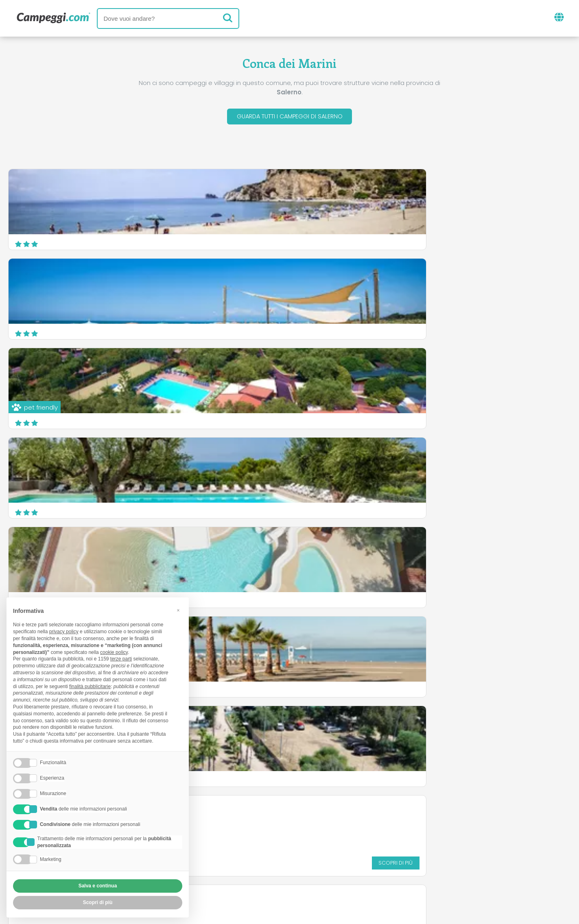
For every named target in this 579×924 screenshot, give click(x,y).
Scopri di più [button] (98, 902)
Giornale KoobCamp (304, 823)
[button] (178, 610)
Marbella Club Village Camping (256, 459)
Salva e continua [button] (98, 886)
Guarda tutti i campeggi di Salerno (290, 117)
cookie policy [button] (114, 652)
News (248, 823)
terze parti (121, 659)
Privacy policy (252, 871)
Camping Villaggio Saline (439, 459)
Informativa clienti (319, 871)
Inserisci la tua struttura (261, 857)
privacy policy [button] (64, 632)
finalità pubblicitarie (90, 686)
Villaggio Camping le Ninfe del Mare (72, 459)
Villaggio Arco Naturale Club (443, 369)
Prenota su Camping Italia (359, 857)
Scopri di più (347, 417)
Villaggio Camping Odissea (251, 369)
